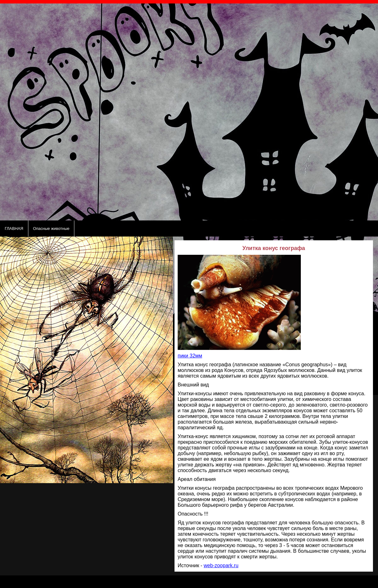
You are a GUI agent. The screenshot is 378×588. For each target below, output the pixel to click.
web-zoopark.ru (221, 565)
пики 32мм (190, 356)
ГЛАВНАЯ (14, 228)
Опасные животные (51, 228)
